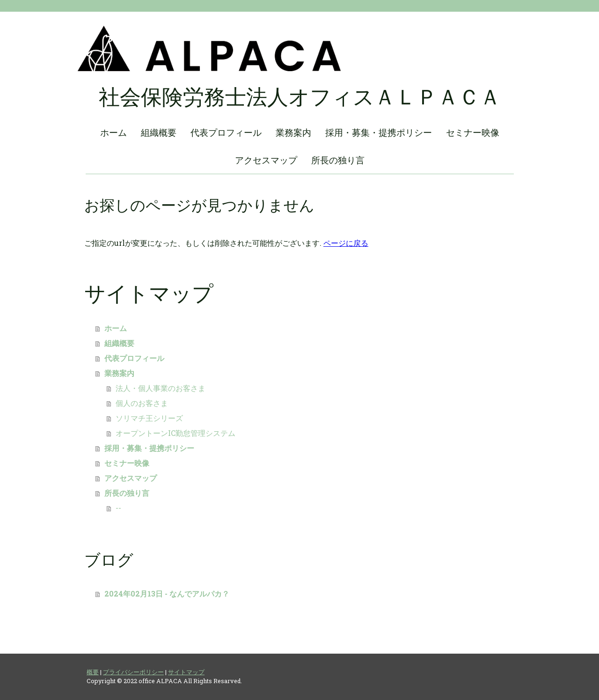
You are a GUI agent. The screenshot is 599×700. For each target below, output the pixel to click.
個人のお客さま (142, 403)
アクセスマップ (266, 160)
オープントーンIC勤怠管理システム (175, 433)
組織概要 (159, 132)
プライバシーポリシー (133, 672)
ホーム (113, 132)
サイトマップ (186, 672)
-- (118, 508)
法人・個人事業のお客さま (161, 388)
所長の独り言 (338, 160)
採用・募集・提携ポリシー (379, 132)
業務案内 (293, 132)
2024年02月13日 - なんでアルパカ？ (167, 593)
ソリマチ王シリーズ (149, 418)
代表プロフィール (226, 132)
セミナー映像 (473, 132)
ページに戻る (346, 243)
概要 (93, 672)
